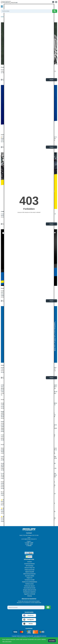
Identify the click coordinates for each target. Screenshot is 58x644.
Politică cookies (30, 584)
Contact (30, 562)
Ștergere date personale (30, 590)
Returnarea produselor (30, 574)
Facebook (28, 615)
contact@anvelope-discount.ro (29, 539)
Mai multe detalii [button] (7, 642)
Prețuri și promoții (30, 570)
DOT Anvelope (30, 566)
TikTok (28, 624)
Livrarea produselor (30, 564)
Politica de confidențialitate (30, 582)
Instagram (29, 620)
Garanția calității (30, 576)
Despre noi (30, 578)
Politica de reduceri (30, 586)
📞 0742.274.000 (13, 3)
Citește (51, 80)
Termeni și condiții (30, 580)
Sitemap (30, 596)
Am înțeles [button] (52, 641)
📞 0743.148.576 (5, 3)
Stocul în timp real (30, 568)
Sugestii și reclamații (30, 594)
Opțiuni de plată (30, 572)
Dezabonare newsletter (30, 592)
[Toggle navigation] (2, 7)
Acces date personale (30, 588)
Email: (29, 538)
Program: (29, 541)
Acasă (2, 17)
